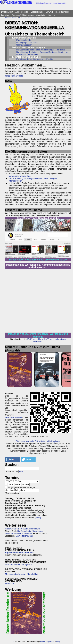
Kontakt (43, 642)
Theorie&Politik (62, 12)
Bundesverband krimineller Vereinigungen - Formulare (41, 50)
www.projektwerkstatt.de (19, 176)
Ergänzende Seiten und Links (19, 553)
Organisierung (37, 12)
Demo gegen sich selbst (27, 43)
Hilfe (21, 471)
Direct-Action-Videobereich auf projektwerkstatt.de (38, 260)
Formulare (10, 584)
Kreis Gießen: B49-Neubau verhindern (22, 529)
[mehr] (38, 518)
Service (52, 15)
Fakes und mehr (24, 40)
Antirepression (22, 12)
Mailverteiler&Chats (25, 536)
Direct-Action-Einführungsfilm (18, 565)
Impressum (51, 642)
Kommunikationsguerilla (29, 18)
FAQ (58, 642)
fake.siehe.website (14, 417)
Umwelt (49, 12)
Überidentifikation (24, 45)
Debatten (5, 15)
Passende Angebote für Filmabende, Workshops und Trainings (38, 335)
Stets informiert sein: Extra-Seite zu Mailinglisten (38, 441)
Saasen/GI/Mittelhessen (23, 15)
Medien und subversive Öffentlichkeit (22, 574)
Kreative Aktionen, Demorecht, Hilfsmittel (35, 59)
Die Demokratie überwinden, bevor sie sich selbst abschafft (24, 532)
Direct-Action (7, 12)
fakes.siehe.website (14, 76)
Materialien (41, 15)
